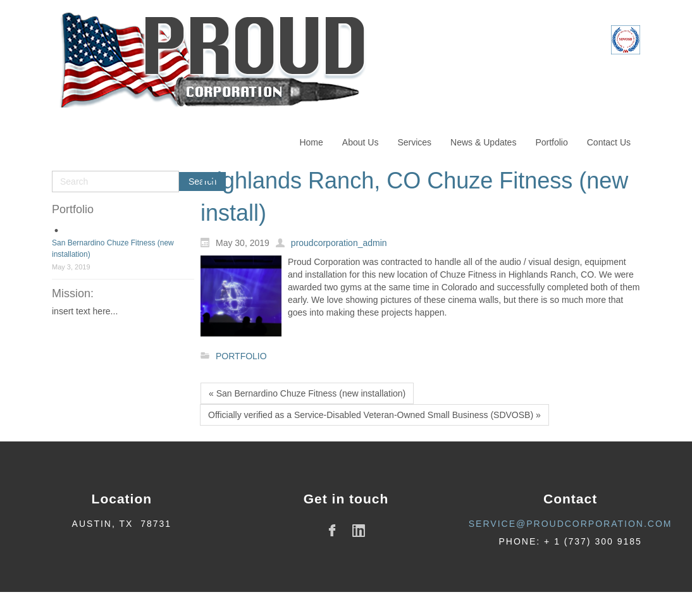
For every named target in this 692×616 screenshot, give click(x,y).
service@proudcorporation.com (571, 524)
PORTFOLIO (241, 356)
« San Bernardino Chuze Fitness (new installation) (307, 393)
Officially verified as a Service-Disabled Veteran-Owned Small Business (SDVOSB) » (374, 415)
